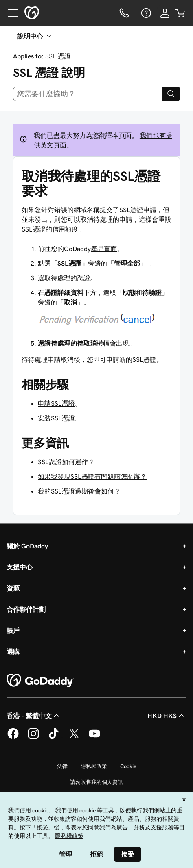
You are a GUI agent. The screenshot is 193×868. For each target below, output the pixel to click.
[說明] (145, 13)
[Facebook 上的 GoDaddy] (13, 738)
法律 (62, 766)
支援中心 (20, 567)
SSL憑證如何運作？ (66, 462)
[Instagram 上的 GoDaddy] (33, 738)
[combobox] (88, 94)
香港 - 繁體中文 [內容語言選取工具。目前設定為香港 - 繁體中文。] (34, 716)
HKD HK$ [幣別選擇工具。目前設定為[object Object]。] (167, 716)
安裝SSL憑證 (56, 418)
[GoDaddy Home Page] (40, 681)
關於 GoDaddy (27, 546)
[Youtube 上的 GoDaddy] (94, 738)
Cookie (128, 766)
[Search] (171, 94)
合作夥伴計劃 (26, 609)
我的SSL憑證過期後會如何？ (79, 491)
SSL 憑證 (58, 56)
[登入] (165, 13)
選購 (13, 652)
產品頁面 (104, 249)
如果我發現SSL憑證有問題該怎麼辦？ (92, 476)
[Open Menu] (10, 13)
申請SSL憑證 (56, 403)
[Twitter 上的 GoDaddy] (74, 738)
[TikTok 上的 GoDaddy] (54, 738)
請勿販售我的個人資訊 (96, 782)
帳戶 (13, 630)
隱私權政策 (94, 766)
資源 (13, 588)
